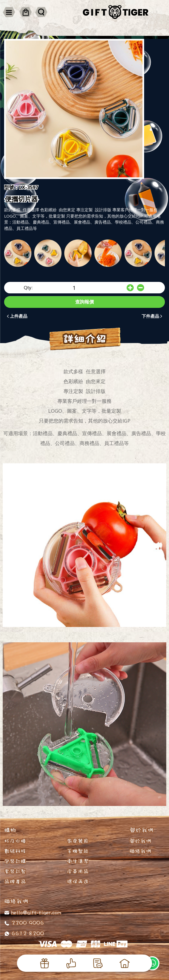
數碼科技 (15, 851)
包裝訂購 (15, 861)
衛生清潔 (78, 861)
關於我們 (140, 841)
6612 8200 (27, 933)
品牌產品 (15, 881)
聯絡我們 (140, 851)
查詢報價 (85, 302)
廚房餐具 (78, 841)
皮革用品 (78, 871)
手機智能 (78, 851)
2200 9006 (27, 923)
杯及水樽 (15, 841)
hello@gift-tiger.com (36, 912)
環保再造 (78, 881)
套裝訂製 (15, 871)
